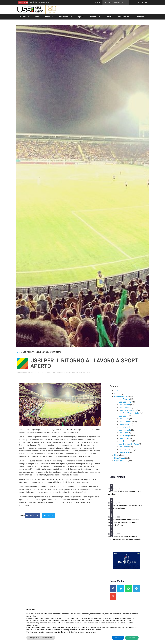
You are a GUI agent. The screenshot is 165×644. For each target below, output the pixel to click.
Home (18, 352)
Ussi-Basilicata (125, 402)
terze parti (63, 618)
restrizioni (82, 373)
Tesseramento (65, 17)
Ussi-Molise (124, 427)
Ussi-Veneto (124, 452)
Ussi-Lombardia (125, 422)
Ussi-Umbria (124, 447)
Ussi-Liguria (124, 419)
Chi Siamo (24, 17)
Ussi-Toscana (125, 441)
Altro (116, 394)
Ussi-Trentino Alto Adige (129, 444)
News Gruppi (120, 458)
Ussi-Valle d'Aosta (126, 450)
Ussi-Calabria (124, 405)
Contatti (109, 17)
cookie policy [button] (31, 616)
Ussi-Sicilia (123, 438)
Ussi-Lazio (123, 416)
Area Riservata (125, 17)
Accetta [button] (132, 638)
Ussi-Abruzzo (124, 399)
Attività (49, 17)
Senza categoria (121, 461)
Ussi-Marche (124, 424)
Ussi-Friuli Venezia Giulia (129, 413)
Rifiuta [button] (118, 638)
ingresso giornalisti (63, 373)
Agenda (81, 17)
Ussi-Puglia (124, 433)
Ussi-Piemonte (125, 430)
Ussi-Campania (125, 408)
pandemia (74, 373)
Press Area (95, 17)
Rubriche (142, 17)
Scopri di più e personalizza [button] (41, 638)
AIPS (116, 391)
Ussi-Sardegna (125, 436)
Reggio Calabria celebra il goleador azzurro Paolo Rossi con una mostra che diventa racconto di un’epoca (124, 522)
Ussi (88, 373)
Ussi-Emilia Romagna (128, 410)
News (37, 17)
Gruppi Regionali (121, 396)
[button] (32, 516)
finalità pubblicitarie (40, 623)
